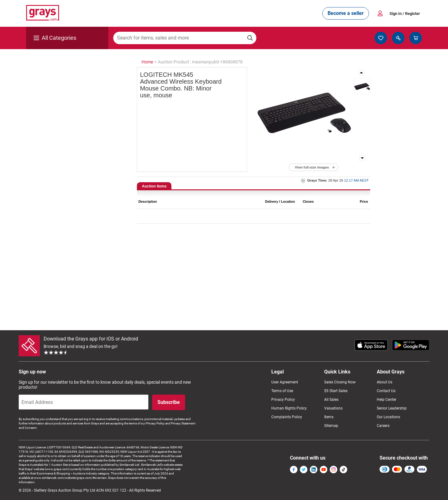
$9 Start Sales (336, 391)
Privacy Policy (283, 400)
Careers (383, 426)
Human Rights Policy (289, 408)
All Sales (331, 400)
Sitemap (331, 426)
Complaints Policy (287, 417)
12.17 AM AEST (356, 180)
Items (329, 417)
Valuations (333, 408)
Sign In (405, 14)
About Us (385, 382)
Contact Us (386, 391)
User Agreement (285, 382)
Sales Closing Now (340, 382)
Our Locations (388, 417)
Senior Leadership (392, 408)
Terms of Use (282, 391)
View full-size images (312, 167)
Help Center (387, 400)
